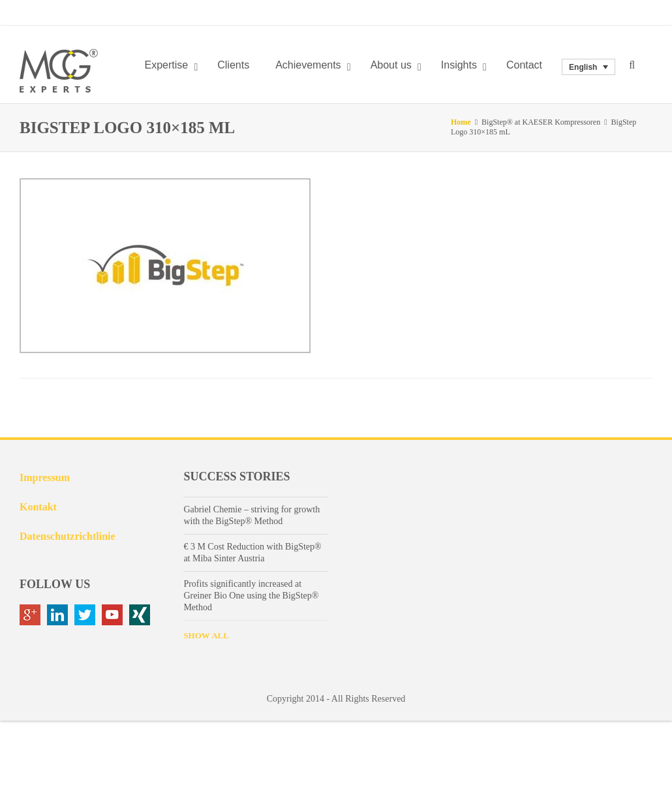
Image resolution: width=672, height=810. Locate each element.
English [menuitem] (583, 67)
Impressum (45, 477)
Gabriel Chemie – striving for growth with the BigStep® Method (252, 515)
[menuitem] (588, 67)
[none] (588, 67)
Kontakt (38, 507)
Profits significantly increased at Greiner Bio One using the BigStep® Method (251, 596)
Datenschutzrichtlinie (68, 536)
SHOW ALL (206, 635)
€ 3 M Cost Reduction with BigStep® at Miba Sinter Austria (252, 553)
